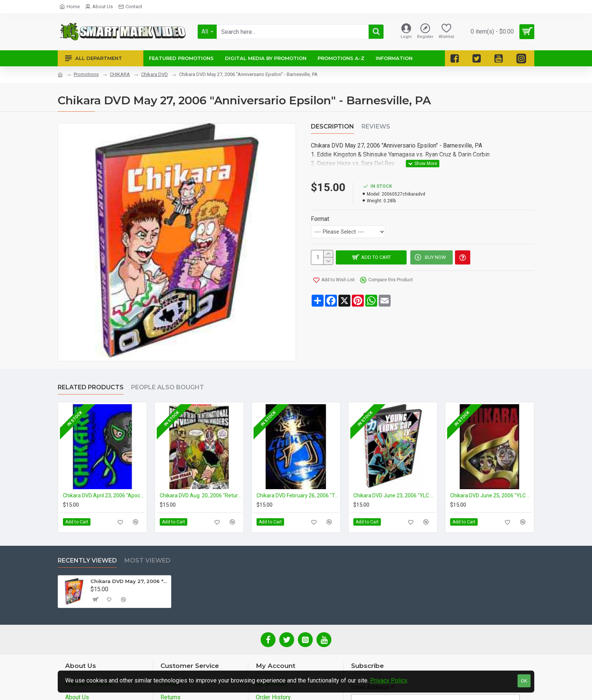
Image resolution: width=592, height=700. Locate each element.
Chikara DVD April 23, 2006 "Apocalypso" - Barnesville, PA (104, 495)
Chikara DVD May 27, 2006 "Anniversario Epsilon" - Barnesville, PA (129, 581)
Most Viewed (147, 560)
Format (320, 210)
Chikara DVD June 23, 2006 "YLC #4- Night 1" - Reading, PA (394, 495)
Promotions (86, 74)
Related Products (91, 387)
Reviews (376, 126)
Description (332, 126)
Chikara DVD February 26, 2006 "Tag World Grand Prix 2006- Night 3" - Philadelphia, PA (297, 495)
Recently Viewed (87, 560)
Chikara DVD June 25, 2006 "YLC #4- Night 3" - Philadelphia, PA (491, 495)
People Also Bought (168, 387)
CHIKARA (120, 74)
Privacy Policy (389, 680)
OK (524, 681)
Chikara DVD (155, 74)
